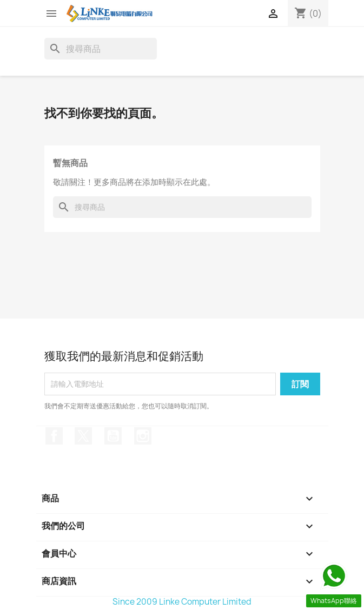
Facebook (54, 436)
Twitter (83, 436)
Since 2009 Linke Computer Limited (182, 602)
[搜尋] (101, 49)
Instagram (143, 436)
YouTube (113, 436)
